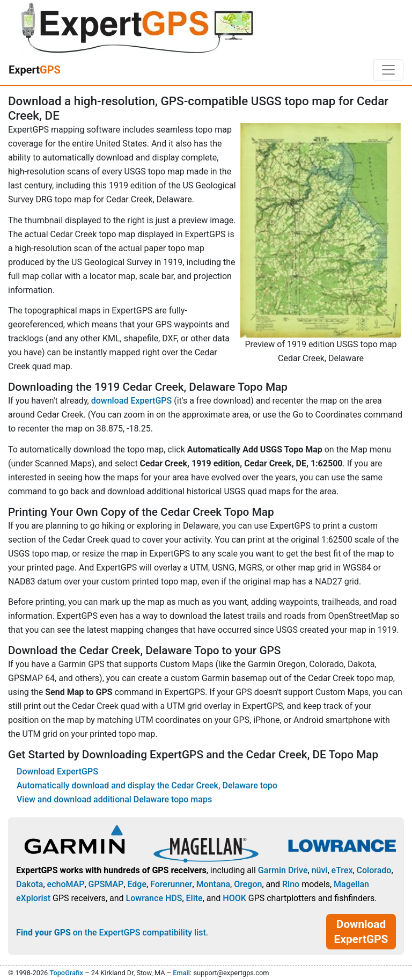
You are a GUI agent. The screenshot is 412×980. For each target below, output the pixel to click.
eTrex (342, 870)
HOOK (234, 898)
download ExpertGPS (131, 401)
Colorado (374, 870)
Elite (194, 898)
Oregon (248, 884)
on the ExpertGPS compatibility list (111, 933)
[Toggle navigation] (388, 70)
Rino (291, 884)
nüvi (320, 870)
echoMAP (66, 884)
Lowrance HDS (154, 898)
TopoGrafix (66, 973)
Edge (137, 884)
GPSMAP (106, 884)
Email (181, 973)
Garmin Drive (283, 870)
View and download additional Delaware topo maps (114, 799)
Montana (213, 884)
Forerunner (171, 884)
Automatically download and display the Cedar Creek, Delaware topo (147, 785)
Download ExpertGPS (57, 771)
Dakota (30, 884)
